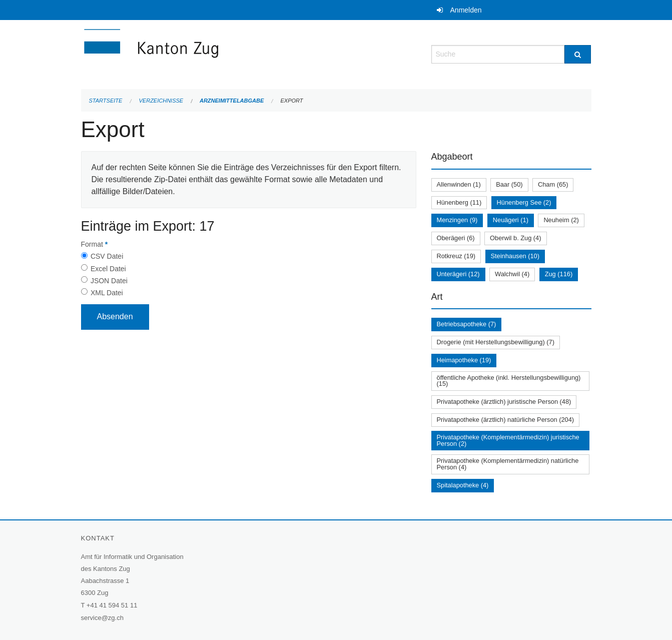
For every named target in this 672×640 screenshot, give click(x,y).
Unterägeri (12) (458, 274)
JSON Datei (109, 281)
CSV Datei (107, 256)
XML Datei (107, 293)
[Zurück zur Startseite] (211, 53)
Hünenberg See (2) (524, 202)
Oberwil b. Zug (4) (515, 238)
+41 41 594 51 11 (112, 605)
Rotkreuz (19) (456, 256)
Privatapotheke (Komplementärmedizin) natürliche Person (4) (508, 464)
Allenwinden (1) (459, 184)
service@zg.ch (102, 618)
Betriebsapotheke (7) (467, 324)
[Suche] (578, 54)
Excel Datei (108, 269)
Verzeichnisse (161, 101)
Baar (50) (509, 184)
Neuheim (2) (561, 220)
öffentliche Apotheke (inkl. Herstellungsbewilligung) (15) (509, 381)
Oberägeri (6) (456, 238)
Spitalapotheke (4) (463, 485)
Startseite (106, 101)
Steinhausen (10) (515, 256)
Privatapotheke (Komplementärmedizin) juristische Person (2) (508, 440)
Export (291, 101)
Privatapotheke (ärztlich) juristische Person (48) (504, 402)
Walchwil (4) (512, 274)
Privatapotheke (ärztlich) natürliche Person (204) (506, 420)
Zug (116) (559, 274)
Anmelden (466, 10)
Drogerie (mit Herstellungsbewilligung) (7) (496, 342)
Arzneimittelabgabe (232, 101)
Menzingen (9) (457, 220)
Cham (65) (553, 184)
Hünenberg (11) (459, 202)
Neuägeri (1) (511, 220)
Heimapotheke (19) (464, 360)
